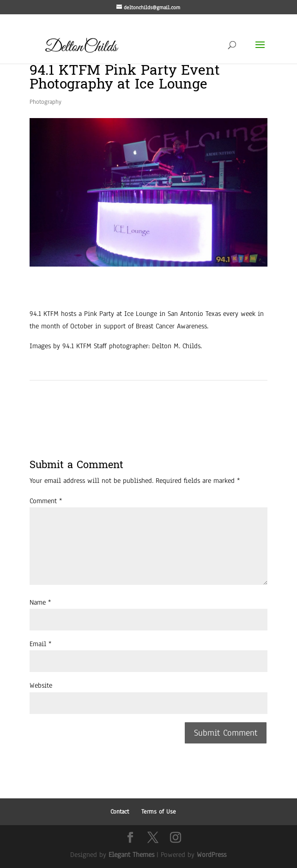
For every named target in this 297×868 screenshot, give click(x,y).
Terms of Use (159, 812)
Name (40, 602)
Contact (120, 812)
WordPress (212, 855)
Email (40, 644)
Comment (46, 501)
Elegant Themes (131, 855)
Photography (45, 102)
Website (41, 685)
